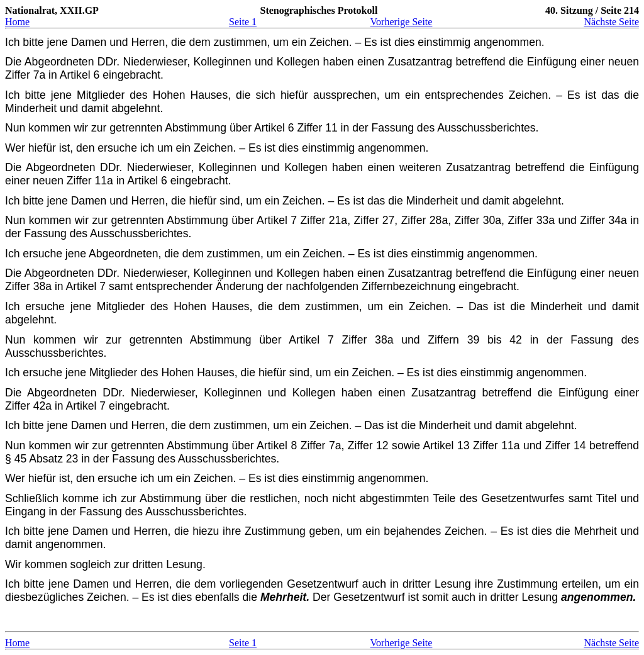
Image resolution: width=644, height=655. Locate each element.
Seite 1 (243, 22)
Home (17, 22)
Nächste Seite (611, 22)
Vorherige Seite (402, 22)
